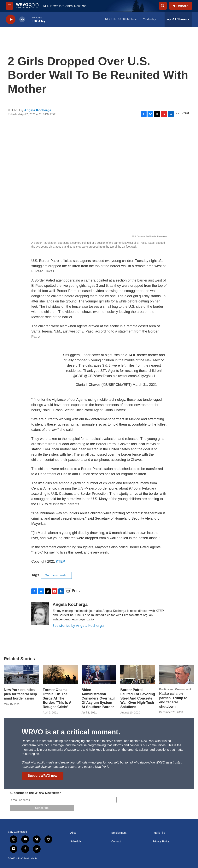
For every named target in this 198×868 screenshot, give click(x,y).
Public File (159, 833)
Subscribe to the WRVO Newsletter (35, 793)
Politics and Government (175, 689)
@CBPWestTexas (98, 376)
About (74, 833)
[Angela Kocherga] (40, 614)
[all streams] (178, 19)
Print (185, 113)
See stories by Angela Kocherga (78, 625)
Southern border (56, 575)
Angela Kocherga (38, 110)
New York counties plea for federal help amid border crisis (20, 694)
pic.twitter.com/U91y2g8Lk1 (134, 376)
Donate (182, 6)
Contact (116, 842)
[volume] (22, 19)
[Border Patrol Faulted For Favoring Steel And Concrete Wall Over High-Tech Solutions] (138, 674)
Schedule (76, 842)
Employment (119, 833)
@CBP (78, 376)
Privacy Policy (161, 842)
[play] (11, 19)
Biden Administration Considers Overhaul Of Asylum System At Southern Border (98, 698)
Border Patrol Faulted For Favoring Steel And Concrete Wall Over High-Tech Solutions (138, 698)
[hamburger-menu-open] (9, 6)
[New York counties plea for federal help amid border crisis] (21, 674)
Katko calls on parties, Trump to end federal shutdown (173, 700)
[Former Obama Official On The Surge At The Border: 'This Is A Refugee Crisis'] (60, 674)
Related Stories (19, 659)
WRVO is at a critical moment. (71, 732)
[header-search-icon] (163, 6)
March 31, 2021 (145, 385)
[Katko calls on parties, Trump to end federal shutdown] (177, 674)
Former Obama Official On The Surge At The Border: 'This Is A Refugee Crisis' (57, 698)
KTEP (60, 561)
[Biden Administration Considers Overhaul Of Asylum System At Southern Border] (99, 674)
